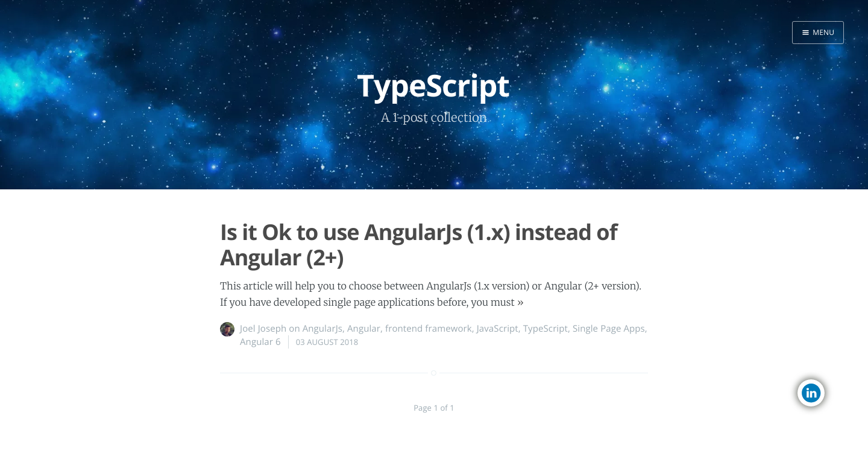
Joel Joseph (263, 329)
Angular (364, 329)
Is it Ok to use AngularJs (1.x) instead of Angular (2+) (419, 244)
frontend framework (429, 329)
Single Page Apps (609, 329)
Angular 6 (260, 342)
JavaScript (498, 329)
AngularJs (322, 329)
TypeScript (546, 329)
